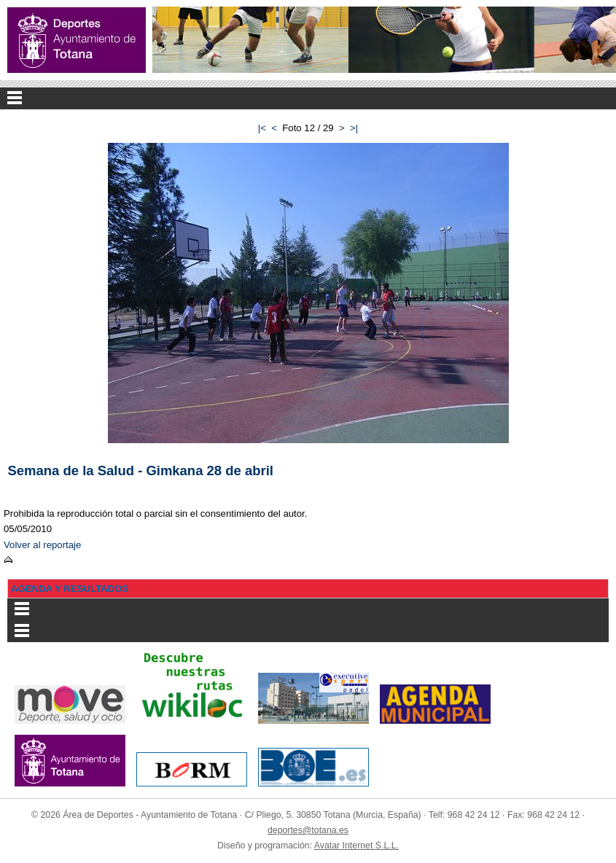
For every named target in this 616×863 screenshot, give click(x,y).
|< (262, 128)
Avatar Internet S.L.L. (356, 846)
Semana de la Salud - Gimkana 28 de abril (141, 470)
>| (354, 128)
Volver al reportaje (42, 545)
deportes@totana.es (308, 830)
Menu (308, 98)
